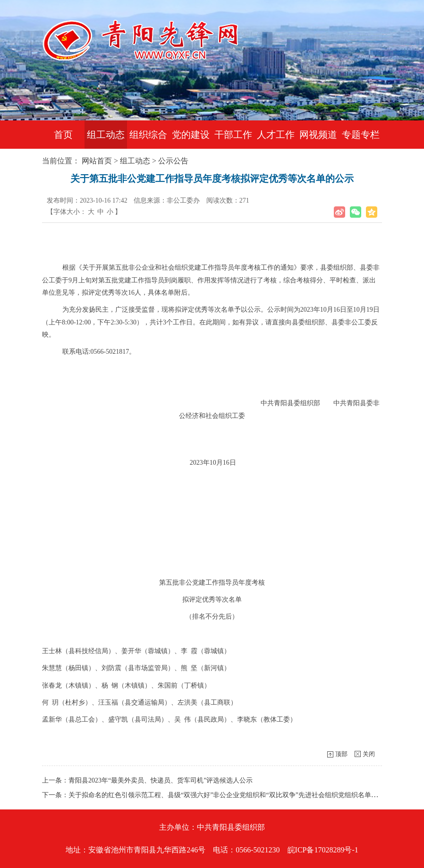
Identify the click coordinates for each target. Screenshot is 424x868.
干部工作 (233, 135)
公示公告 (173, 161)
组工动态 (106, 135)
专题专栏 (361, 135)
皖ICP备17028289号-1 (323, 850)
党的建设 (191, 135)
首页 (63, 135)
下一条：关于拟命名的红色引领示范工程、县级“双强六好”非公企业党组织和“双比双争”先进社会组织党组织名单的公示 (216, 795)
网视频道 (318, 135)
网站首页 (97, 161)
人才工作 (276, 135)
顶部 (341, 754)
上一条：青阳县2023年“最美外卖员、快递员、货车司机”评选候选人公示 (147, 780)
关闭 (369, 754)
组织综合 (148, 135)
